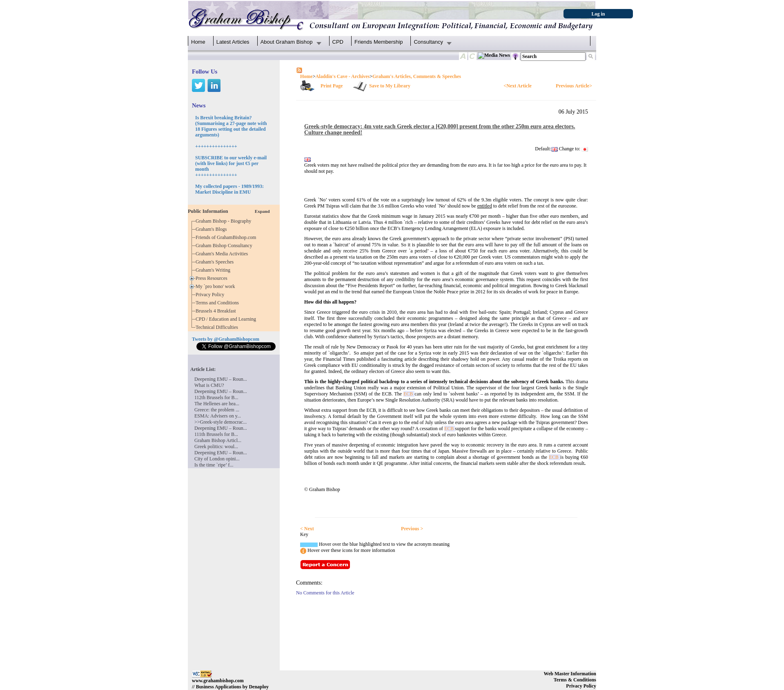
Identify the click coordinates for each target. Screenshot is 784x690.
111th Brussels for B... (216, 434)
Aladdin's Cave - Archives (342, 76)
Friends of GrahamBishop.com (227, 237)
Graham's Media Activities (223, 254)
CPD (338, 42)
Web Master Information (570, 674)
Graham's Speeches (216, 262)
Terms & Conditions (575, 680)
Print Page (332, 86)
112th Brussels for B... (216, 397)
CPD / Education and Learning (228, 319)
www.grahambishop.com (218, 681)
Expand (262, 211)
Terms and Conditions (218, 303)
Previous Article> (574, 86)
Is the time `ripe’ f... (214, 465)
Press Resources (213, 278)
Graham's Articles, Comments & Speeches (417, 76)
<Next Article (517, 86)
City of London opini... (217, 459)
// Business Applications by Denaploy (230, 687)
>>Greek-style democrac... (220, 422)
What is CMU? (209, 385)
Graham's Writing (214, 270)
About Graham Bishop (287, 42)
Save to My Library (390, 86)
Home (198, 42)
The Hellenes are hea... (217, 404)
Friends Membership (379, 42)
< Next (307, 529)
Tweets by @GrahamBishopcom (226, 339)
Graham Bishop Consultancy (225, 246)
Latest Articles (233, 42)
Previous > (412, 529)
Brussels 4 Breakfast (217, 311)
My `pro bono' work (217, 286)
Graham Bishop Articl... (218, 440)
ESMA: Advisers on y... (218, 416)
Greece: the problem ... (217, 410)
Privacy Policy (211, 295)
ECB (409, 394)
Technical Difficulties (218, 327)
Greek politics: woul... (216, 447)
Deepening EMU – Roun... (221, 379)
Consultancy (428, 42)
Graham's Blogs (213, 229)
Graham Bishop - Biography (225, 221)
